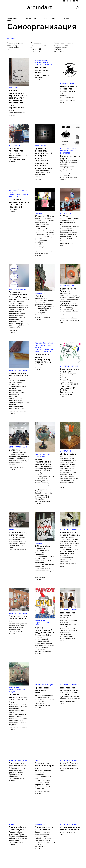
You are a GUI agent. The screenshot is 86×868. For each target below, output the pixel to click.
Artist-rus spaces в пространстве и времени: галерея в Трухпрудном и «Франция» (17, 741)
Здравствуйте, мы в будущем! (70, 370)
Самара (39, 343)
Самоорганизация (19, 370)
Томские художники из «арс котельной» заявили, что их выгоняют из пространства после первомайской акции (18, 100)
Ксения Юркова (18, 811)
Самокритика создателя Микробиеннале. (67, 96)
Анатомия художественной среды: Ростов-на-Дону (18, 667)
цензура (14, 88)
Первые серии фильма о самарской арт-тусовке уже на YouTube (63, 46)
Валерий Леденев (71, 478)
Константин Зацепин (20, 696)
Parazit (14, 525)
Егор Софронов (18, 465)
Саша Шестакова (70, 621)
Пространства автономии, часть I (19, 733)
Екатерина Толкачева (72, 320)
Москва (14, 190)
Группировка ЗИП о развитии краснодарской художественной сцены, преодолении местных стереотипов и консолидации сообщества (44, 614)
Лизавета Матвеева (20, 545)
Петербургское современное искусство (68, 151)
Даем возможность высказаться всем (70, 797)
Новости (11, 38)
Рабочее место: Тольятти (68, 290)
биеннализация (69, 83)
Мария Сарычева (45, 317)
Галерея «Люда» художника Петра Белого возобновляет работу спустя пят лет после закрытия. (19, 805)
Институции (50, 18)
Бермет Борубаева (20, 411)
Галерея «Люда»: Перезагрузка (18, 797)
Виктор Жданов (70, 100)
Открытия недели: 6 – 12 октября (44, 797)
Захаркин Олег (44, 344)
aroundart (68, 394)
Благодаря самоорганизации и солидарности (18, 854)
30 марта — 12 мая (44, 216)
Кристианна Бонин (20, 160)
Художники (12, 18)
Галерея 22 (18, 191)
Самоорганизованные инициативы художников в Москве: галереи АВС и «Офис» (70, 667)
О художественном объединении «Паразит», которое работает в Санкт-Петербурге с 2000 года (18, 537)
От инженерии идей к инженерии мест (44, 734)
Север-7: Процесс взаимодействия (70, 733)
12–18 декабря (68, 447)
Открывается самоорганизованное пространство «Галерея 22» (39, 46)
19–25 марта (41, 296)
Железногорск (43, 145)
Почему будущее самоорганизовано (19, 596)
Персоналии (31, 18)
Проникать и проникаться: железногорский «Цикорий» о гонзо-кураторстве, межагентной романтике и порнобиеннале (44, 158)
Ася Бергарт (69, 243)
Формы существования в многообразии (43, 452)
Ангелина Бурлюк (19, 113)
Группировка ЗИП (70, 366)
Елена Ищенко (18, 610)
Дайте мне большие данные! (18, 448)
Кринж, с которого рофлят (70, 157)
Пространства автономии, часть (68, 597)
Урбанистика (68, 286)
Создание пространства (16, 150)
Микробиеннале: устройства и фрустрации (69, 89)
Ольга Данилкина (45, 491)
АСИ (38, 729)
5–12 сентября (42, 527)
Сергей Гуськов (70, 801)
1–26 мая (65, 216)
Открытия (41, 213)
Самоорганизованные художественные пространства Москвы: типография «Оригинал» (44, 671)
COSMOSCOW (15, 145)
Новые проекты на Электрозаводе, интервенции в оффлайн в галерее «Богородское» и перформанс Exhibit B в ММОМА (45, 807)
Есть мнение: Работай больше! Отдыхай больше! (18, 295)
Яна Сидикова (44, 253)
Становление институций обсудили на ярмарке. (18, 155)
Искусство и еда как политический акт (18, 375)
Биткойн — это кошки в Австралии (70, 529)
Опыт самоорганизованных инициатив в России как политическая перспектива (18, 604)
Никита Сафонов (44, 760)
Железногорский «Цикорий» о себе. (43, 171)
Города (66, 18)
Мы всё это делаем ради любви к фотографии (16, 45)
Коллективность (18, 289)
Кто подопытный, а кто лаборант (18, 529)
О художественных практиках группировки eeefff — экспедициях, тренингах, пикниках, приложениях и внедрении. (19, 457)
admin (41, 78)
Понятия (11, 20)
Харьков (14, 849)
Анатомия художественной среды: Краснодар (44, 602)
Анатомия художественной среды (43, 594)
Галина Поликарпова (72, 177)
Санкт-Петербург (18, 793)
